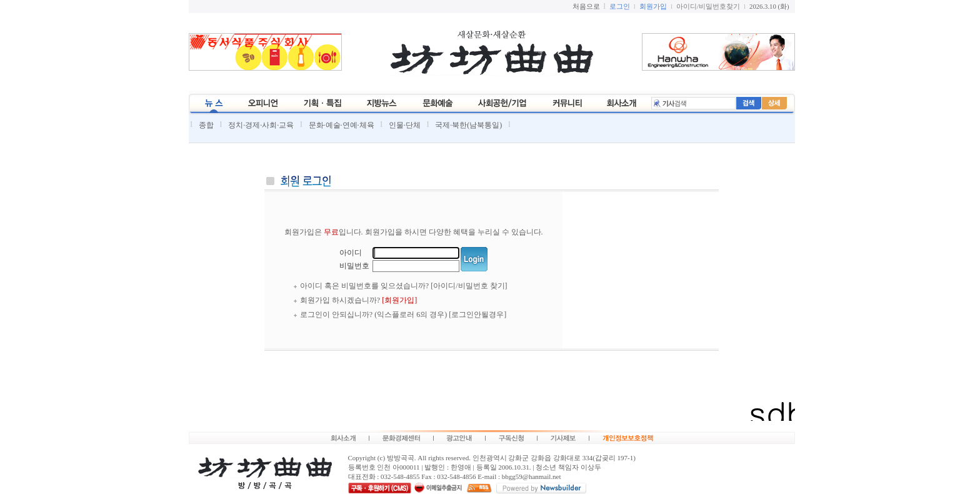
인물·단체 (405, 125)
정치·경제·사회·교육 (261, 125)
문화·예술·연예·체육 (342, 125)
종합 (206, 125)
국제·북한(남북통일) (468, 125)
